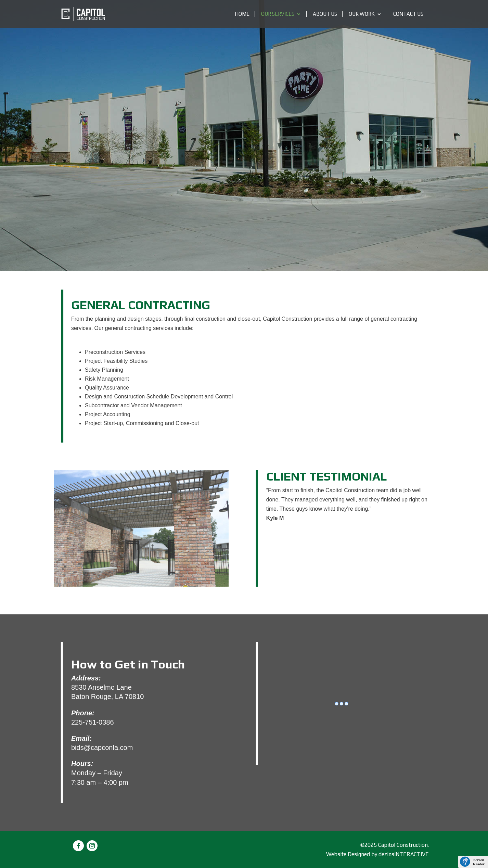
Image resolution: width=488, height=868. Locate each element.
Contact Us (408, 14)
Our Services (278, 14)
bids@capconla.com (102, 748)
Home (242, 14)
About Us (325, 14)
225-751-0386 (93, 722)
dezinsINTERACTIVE (404, 854)
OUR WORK (362, 14)
